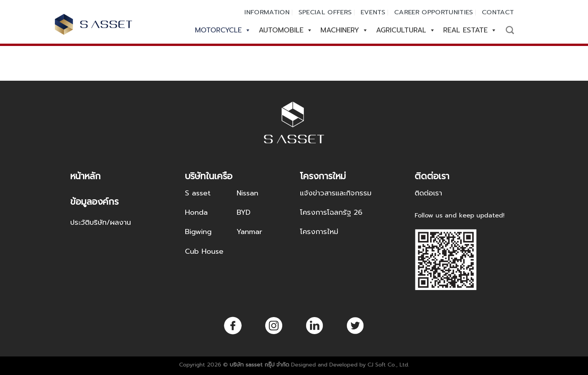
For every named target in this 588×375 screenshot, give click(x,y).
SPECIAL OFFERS (325, 12)
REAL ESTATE (470, 30)
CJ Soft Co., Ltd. (388, 365)
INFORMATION (267, 12)
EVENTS (373, 12)
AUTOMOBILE (286, 30)
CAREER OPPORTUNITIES (434, 12)
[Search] (510, 30)
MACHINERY (344, 30)
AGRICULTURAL (406, 30)
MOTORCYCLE (223, 30)
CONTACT (498, 12)
